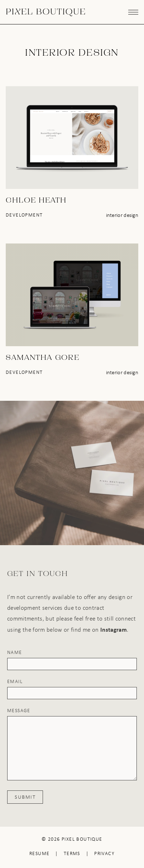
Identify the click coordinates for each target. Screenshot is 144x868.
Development (24, 215)
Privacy (104, 853)
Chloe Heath (36, 201)
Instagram (114, 629)
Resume (39, 853)
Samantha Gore (43, 358)
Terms (72, 853)
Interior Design (122, 215)
